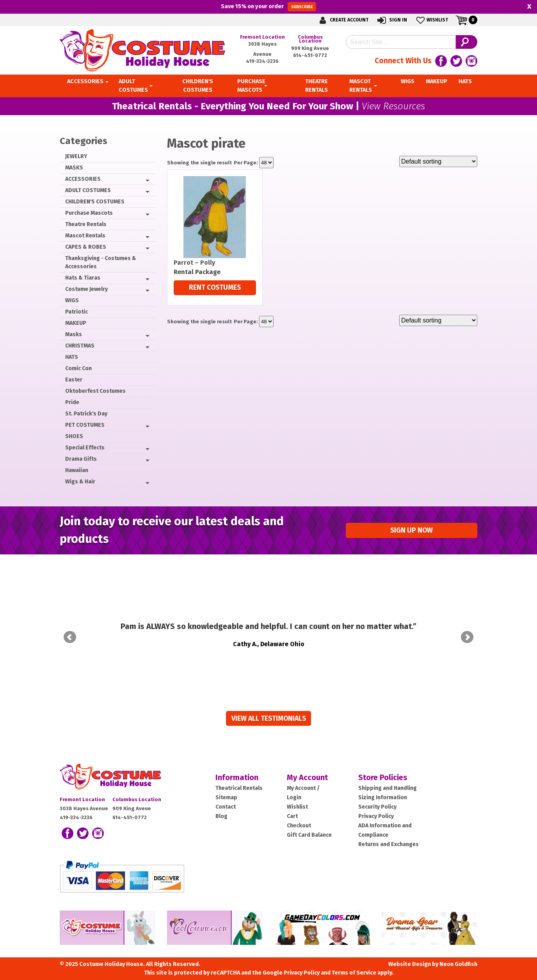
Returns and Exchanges (389, 833)
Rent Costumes (215, 288)
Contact (226, 796)
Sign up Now (412, 530)
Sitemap (226, 787)
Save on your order (268, 7)
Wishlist (431, 20)
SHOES (74, 436)
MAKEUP (76, 323)
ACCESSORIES (83, 179)
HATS (72, 357)
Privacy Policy (376, 805)
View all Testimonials (269, 708)
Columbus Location (310, 39)
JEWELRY (76, 156)
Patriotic (76, 312)
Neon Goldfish (458, 953)
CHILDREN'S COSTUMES (95, 202)
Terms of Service (354, 962)
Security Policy (377, 796)
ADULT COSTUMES (88, 190)
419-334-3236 (262, 61)
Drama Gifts (81, 459)
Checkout (299, 815)
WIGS (72, 300)
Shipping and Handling (388, 777)
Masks (74, 334)
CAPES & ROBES (86, 247)
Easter (74, 380)
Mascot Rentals (85, 236)
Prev (70, 632)
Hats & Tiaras (83, 278)
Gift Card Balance (309, 824)
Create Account (343, 20)
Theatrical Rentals (239, 777)
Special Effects (85, 448)
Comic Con (78, 368)
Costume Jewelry (86, 289)
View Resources (393, 106)
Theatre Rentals (86, 224)
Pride (72, 402)
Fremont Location (262, 37)
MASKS (74, 168)
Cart (292, 805)
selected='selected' (266, 163)
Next (467, 632)
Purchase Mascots (89, 213)
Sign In (392, 20)
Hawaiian (77, 470)
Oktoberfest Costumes (95, 391)
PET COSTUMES (85, 425)
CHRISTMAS (80, 346)
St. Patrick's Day (86, 414)
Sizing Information (383, 787)
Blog (221, 805)
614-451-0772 (310, 55)
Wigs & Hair (80, 482)
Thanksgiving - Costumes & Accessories (101, 262)
